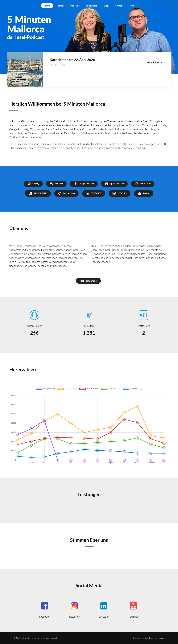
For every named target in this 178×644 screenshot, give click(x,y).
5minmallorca (104, 610)
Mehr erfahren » (88, 281)
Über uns (75, 6)
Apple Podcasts (114, 184)
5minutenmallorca (74, 610)
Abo (132, 6)
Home (47, 6)
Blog (106, 6)
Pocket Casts (66, 193)
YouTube (56, 184)
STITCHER (120, 193)
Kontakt (119, 6)
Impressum (160, 638)
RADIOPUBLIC (38, 193)
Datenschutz (148, 638)
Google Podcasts (84, 184)
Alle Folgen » (155, 62)
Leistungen (92, 6)
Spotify (33, 184)
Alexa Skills (143, 184)
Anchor (144, 193)
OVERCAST (94, 193)
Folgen (60, 6)
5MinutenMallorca (45, 610)
